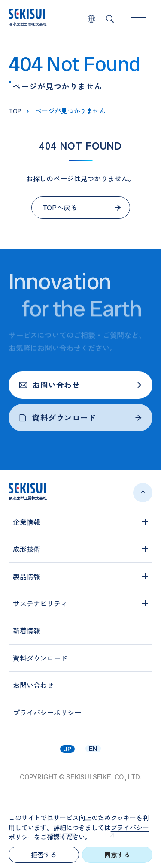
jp (67, 749)
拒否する (44, 854)
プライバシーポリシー (47, 712)
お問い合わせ (50, 385)
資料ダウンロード (58, 417)
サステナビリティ (40, 603)
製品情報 (26, 576)
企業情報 (26, 522)
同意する (117, 854)
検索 (110, 19)
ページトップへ (143, 493)
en (93, 749)
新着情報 (26, 630)
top (15, 111)
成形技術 (26, 549)
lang (91, 19)
